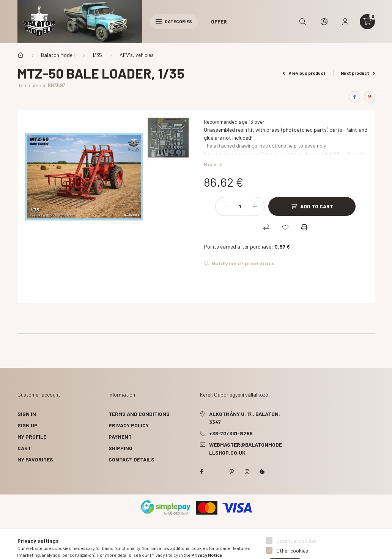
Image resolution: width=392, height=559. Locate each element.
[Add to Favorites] (285, 227)
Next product (358, 73)
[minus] (225, 206)
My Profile (32, 437)
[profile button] (345, 22)
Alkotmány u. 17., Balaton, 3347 (245, 418)
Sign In (27, 414)
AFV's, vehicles (137, 55)
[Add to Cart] (312, 206)
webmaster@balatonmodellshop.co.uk (246, 449)
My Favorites (35, 459)
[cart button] (367, 22)
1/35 (97, 55)
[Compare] (266, 227)
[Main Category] (20, 55)
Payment (120, 437)
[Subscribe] (239, 263)
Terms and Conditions (139, 414)
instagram (247, 472)
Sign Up (28, 425)
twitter (217, 472)
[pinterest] (370, 97)
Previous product (304, 73)
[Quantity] (240, 206)
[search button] (303, 22)
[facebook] (354, 97)
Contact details (131, 459)
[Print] (304, 227)
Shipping (120, 448)
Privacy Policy (129, 425)
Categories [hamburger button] (174, 21)
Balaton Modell (58, 55)
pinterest (232, 472)
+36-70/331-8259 (231, 433)
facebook (202, 472)
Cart (24, 448)
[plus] (255, 206)
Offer (219, 21)
